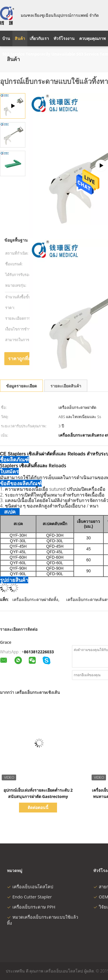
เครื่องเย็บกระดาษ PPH (31, 907)
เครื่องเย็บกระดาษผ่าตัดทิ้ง (35, 599)
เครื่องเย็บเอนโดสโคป (30, 887)
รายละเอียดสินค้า (66, 386)
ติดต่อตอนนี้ (38, 807)
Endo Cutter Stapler (29, 897)
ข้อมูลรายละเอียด (21, 386)
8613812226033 (39, 652)
